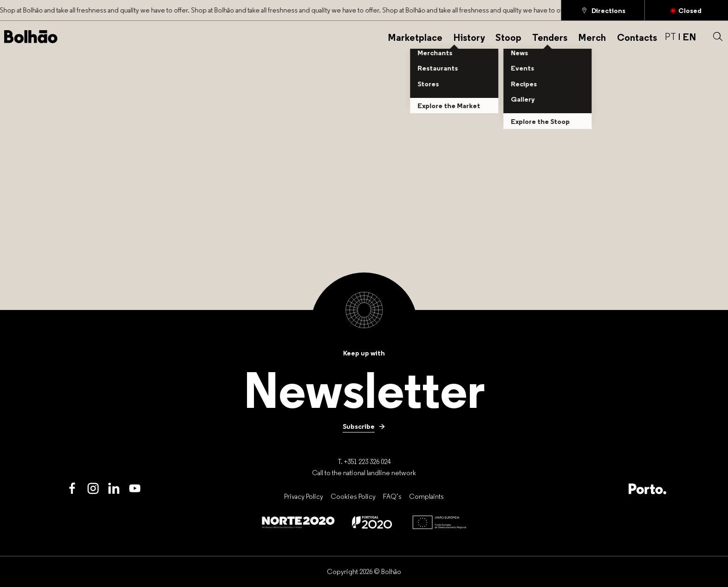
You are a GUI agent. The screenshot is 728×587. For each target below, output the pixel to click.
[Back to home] (31, 37)
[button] (718, 37)
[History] (469, 37)
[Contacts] (637, 37)
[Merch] (592, 37)
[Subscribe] (364, 426)
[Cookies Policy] (353, 497)
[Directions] (603, 10)
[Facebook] (72, 489)
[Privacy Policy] (304, 497)
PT (670, 37)
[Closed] (686, 10)
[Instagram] (93, 489)
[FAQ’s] (392, 497)
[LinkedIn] (114, 489)
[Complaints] (426, 497)
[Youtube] (135, 489)
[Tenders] (550, 37)
